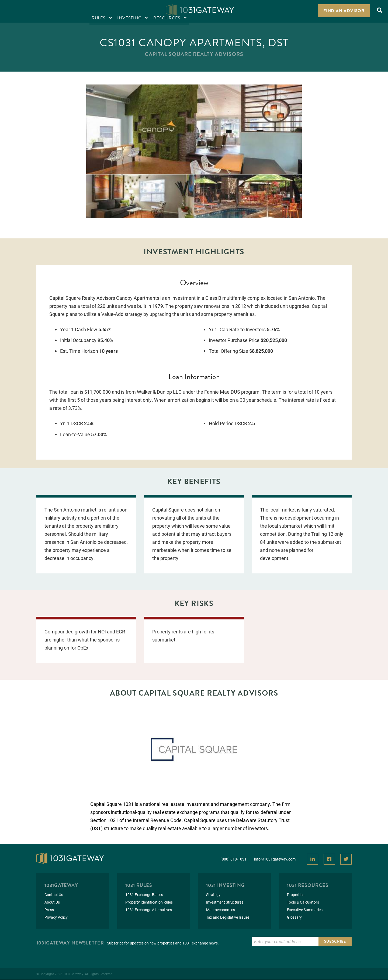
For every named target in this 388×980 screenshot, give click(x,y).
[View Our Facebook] (329, 859)
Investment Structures (225, 902)
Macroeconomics (221, 910)
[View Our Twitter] (346, 859)
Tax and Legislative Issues (228, 917)
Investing (47, 11)
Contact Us (54, 895)
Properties (296, 895)
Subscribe (335, 942)
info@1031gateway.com (275, 859)
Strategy (213, 895)
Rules (16, 11)
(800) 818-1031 (233, 859)
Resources (85, 11)
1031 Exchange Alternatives (149, 910)
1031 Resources (308, 885)
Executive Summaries (305, 910)
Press (49, 910)
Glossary (294, 917)
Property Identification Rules (149, 902)
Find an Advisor (344, 11)
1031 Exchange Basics (144, 895)
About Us (52, 902)
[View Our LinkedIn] (313, 859)
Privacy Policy (56, 917)
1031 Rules (139, 885)
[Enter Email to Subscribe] (285, 942)
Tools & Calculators (303, 902)
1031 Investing (226, 885)
